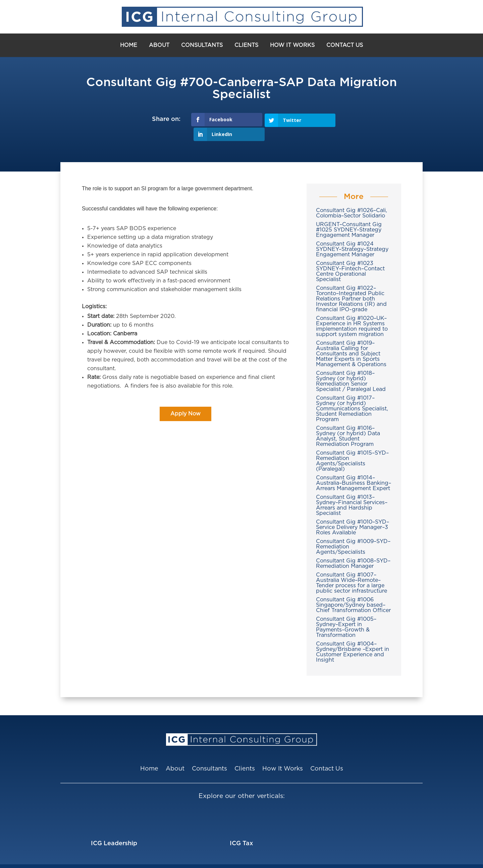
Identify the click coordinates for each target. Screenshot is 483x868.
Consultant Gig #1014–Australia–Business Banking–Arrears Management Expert (354, 468)
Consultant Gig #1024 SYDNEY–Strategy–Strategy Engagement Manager (352, 235)
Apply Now (185, 399)
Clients (246, 45)
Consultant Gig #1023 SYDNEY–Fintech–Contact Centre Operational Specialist (350, 257)
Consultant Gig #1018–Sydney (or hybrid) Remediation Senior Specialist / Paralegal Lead (351, 366)
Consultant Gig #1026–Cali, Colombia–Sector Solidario (352, 198)
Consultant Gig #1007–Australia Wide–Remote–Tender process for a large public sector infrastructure (352, 568)
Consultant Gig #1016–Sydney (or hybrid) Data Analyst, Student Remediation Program (348, 421)
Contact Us (345, 45)
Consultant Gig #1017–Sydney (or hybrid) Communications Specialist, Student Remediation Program (352, 394)
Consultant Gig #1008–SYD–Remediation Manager (353, 549)
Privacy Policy (328, 859)
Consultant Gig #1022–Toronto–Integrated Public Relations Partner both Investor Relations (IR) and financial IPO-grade (351, 284)
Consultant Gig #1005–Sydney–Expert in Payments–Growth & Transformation (346, 612)
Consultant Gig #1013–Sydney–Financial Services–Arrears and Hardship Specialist (352, 490)
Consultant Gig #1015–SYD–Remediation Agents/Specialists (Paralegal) (352, 446)
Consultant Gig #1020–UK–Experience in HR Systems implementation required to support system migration (352, 312)
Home (129, 45)
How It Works (292, 45)
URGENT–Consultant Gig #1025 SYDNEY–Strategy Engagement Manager (349, 215)
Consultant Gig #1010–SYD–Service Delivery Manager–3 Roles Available (353, 513)
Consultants (202, 45)
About (159, 45)
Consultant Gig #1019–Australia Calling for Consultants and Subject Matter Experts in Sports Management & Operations (351, 339)
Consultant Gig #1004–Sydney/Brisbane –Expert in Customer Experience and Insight (353, 637)
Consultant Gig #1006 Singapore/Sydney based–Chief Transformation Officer (353, 590)
